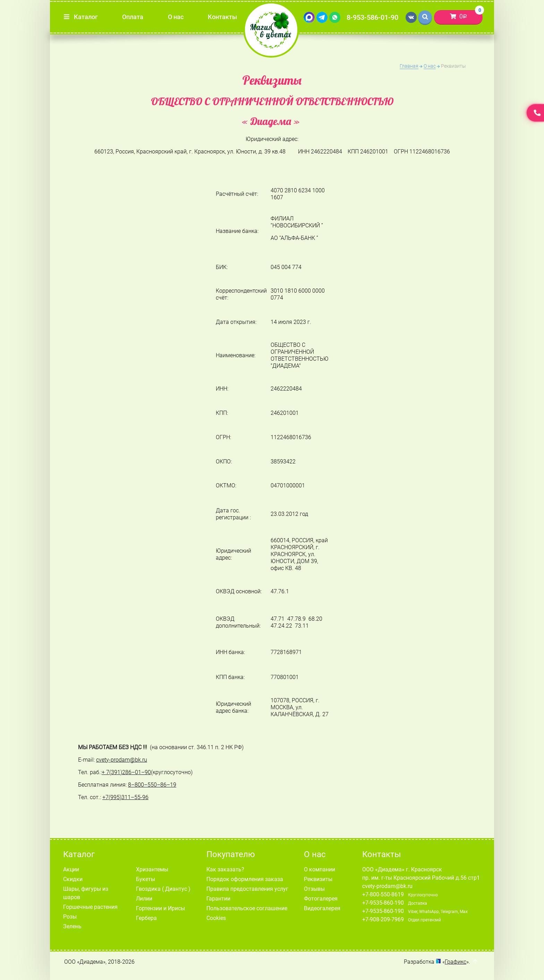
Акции (71, 869)
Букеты (146, 879)
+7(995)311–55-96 (125, 797)
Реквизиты (318, 879)
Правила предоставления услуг (247, 889)
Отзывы (314, 889)
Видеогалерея (322, 908)
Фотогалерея (321, 899)
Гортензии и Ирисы (160, 908)
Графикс (456, 962)
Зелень (72, 926)
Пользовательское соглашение (247, 908)
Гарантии (218, 899)
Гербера (146, 918)
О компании (320, 869)
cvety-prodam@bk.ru (387, 886)
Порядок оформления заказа (245, 879)
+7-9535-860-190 (383, 903)
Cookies (216, 918)
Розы (70, 917)
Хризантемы (152, 869)
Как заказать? (225, 869)
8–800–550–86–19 (152, 785)
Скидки (73, 879)
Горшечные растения (90, 907)
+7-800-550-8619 (383, 894)
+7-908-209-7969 (383, 919)
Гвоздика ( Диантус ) (163, 889)
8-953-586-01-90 (372, 17)
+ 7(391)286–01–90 (126, 772)
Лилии (144, 899)
